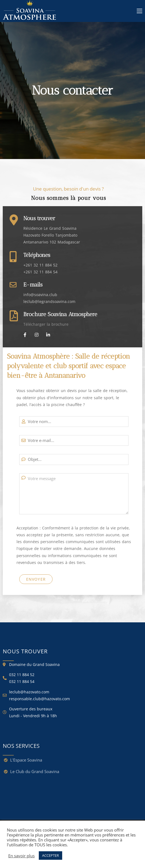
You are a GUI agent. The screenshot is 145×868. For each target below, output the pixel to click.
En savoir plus (21, 856)
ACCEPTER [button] (50, 855)
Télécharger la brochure (46, 324)
